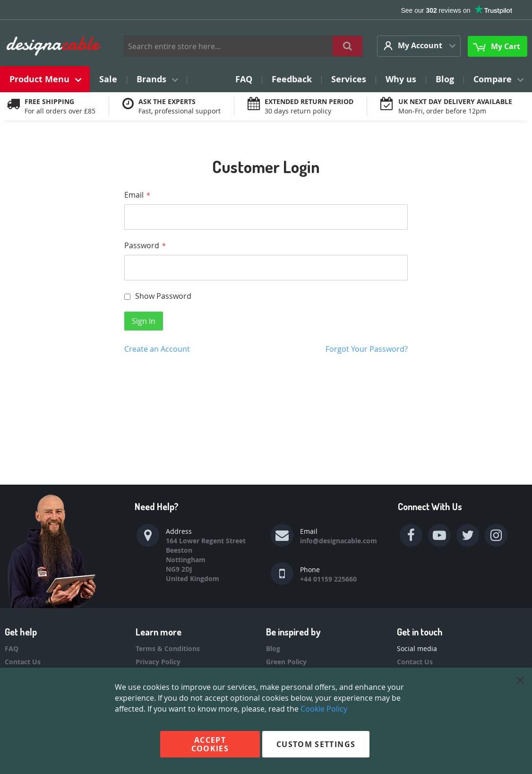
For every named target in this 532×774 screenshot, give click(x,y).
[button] (419, 46)
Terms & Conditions (168, 648)
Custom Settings (316, 744)
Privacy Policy (158, 662)
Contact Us (23, 662)
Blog (273, 648)
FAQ (12, 648)
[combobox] (243, 46)
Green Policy (286, 662)
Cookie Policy (324, 709)
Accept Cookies (210, 744)
